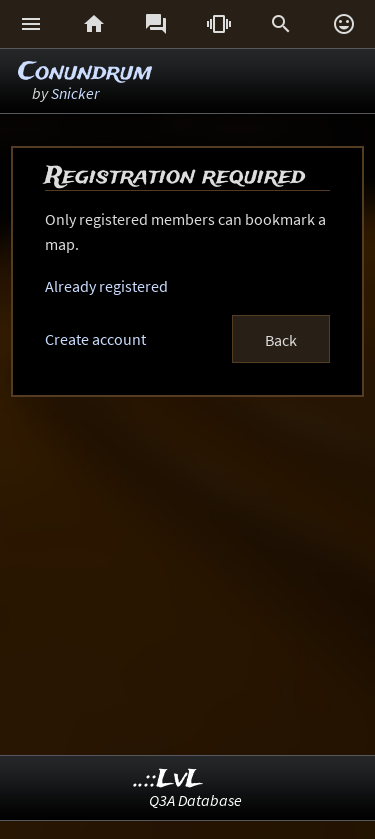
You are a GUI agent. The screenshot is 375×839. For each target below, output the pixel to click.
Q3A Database (195, 800)
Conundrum (85, 72)
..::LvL (168, 779)
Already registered (106, 286)
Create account (95, 339)
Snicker (75, 93)
